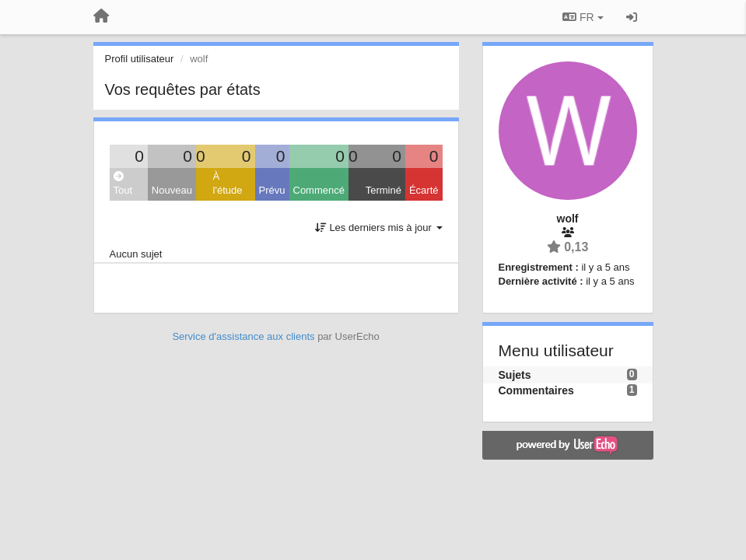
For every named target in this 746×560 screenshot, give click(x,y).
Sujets (515, 375)
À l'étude (228, 184)
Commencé (319, 190)
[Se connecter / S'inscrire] (632, 17)
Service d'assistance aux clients (243, 336)
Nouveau (172, 190)
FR (583, 17)
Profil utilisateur (140, 59)
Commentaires (536, 390)
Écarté (424, 190)
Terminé (384, 190)
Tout (123, 184)
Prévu (272, 190)
